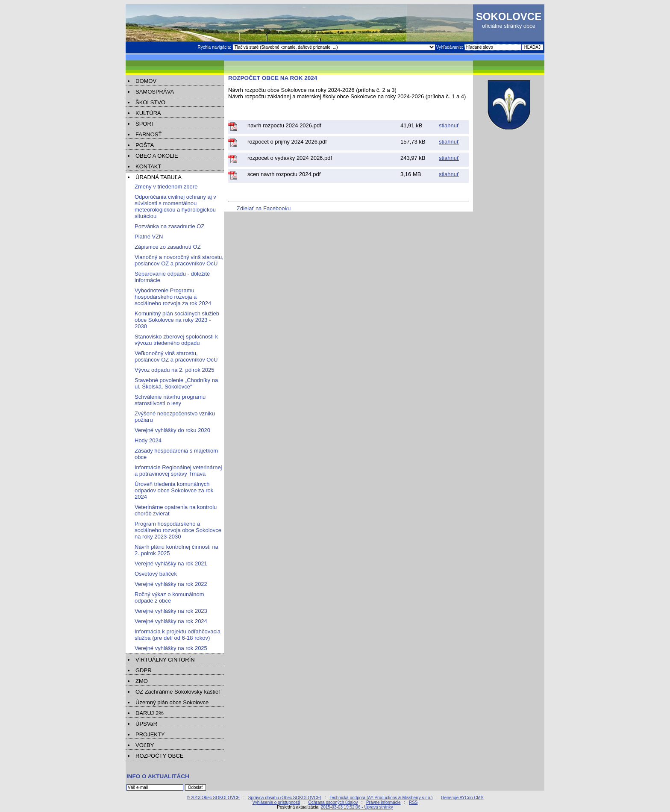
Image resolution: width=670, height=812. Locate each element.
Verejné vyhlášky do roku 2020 (172, 430)
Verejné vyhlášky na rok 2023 (171, 611)
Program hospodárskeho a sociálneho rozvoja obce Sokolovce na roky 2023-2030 (178, 530)
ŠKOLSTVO (150, 102)
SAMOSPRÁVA (155, 92)
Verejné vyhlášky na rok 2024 (171, 621)
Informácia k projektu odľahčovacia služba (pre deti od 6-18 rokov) (178, 635)
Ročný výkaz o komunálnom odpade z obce (169, 597)
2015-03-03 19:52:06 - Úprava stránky (357, 807)
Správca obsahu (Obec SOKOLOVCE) (285, 798)
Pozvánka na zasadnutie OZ (169, 226)
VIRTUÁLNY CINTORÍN (165, 660)
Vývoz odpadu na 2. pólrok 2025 (174, 370)
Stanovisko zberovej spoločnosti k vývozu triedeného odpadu (176, 340)
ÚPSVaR (146, 724)
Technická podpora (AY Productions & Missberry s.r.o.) (381, 798)
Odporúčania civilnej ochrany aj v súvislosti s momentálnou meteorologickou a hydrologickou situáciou (175, 206)
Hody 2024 (148, 440)
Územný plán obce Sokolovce (172, 702)
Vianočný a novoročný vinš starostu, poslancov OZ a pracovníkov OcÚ (179, 260)
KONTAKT (148, 166)
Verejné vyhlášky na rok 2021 (171, 563)
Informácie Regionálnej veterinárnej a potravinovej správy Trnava (178, 471)
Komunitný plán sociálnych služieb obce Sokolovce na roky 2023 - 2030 (177, 320)
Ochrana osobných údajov (333, 802)
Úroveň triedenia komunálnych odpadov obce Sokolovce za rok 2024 (174, 490)
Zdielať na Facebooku (264, 208)
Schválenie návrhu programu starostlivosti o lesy (170, 400)
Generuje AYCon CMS (462, 798)
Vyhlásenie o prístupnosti (276, 802)
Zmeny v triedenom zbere (166, 187)
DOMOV (146, 81)
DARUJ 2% (150, 713)
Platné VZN (149, 237)
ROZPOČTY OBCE (159, 756)
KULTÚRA (148, 113)
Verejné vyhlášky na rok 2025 (171, 648)
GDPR (144, 670)
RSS (413, 802)
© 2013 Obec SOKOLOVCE (213, 798)
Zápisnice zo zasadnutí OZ (168, 247)
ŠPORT (145, 124)
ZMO (142, 681)
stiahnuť (449, 125)
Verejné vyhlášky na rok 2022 (171, 584)
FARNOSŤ (148, 134)
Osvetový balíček (156, 574)
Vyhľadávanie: (450, 47)
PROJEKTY (150, 734)
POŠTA (145, 145)
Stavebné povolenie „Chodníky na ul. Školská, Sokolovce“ (176, 383)
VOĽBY (145, 745)
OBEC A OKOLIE (157, 156)
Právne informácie (383, 802)
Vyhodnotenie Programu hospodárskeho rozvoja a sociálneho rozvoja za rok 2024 (173, 297)
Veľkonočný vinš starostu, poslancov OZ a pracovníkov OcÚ (176, 356)
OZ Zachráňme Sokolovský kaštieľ (178, 692)
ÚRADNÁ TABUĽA (159, 177)
